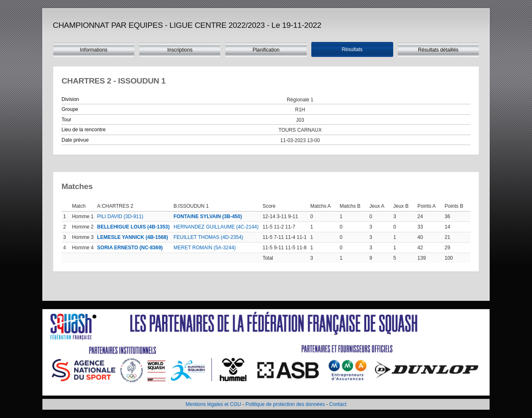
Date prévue (75, 140)
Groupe (70, 109)
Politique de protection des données (285, 404)
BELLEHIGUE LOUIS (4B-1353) (134, 227)
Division (70, 99)
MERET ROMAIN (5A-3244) (205, 248)
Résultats (352, 49)
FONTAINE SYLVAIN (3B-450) (208, 216)
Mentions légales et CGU (213, 404)
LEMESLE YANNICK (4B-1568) (133, 237)
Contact (338, 404)
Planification (266, 50)
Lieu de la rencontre (84, 130)
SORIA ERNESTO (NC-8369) (130, 248)
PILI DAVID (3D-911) (120, 216)
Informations (94, 50)
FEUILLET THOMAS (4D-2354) (209, 237)
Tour (66, 120)
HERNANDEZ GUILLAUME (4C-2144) (216, 227)
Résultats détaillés (438, 50)
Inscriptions (180, 50)
